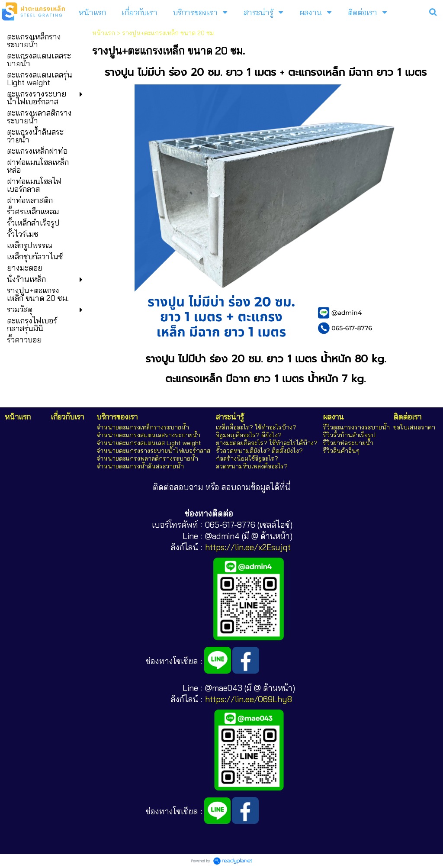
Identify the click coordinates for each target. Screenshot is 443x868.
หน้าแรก (104, 33)
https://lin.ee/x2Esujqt (248, 547)
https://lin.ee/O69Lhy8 (249, 699)
